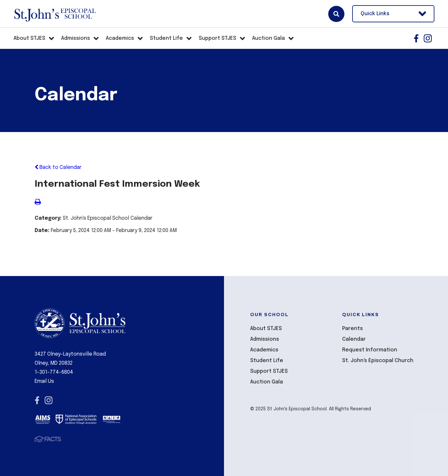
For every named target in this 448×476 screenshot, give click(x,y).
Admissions (265, 339)
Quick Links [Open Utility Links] (393, 14)
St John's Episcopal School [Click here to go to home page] (55, 14)
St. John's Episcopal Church (378, 361)
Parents (353, 329)
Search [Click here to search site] (336, 14)
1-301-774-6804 (54, 372)
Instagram (428, 38)
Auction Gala (267, 382)
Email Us (44, 381)
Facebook (416, 38)
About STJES (266, 329)
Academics (264, 350)
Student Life (267, 361)
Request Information (370, 350)
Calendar (354, 339)
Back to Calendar (58, 167)
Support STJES (269, 371)
